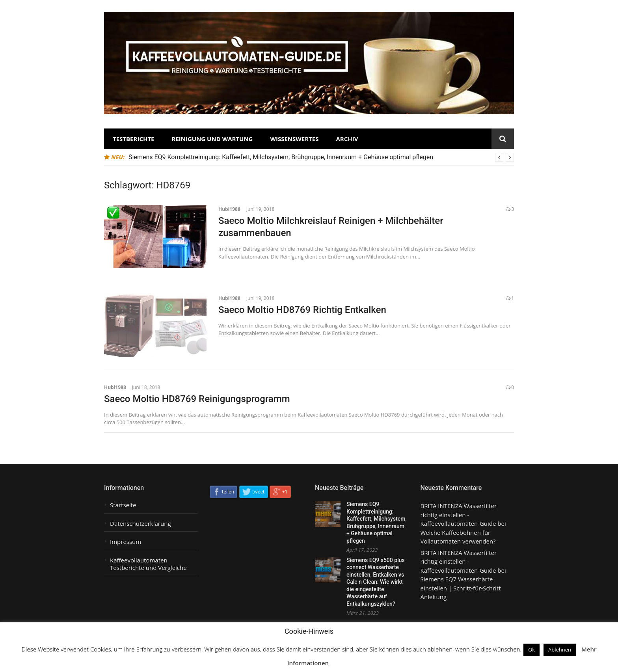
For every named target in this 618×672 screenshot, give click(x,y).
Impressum (126, 542)
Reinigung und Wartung (212, 139)
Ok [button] (531, 650)
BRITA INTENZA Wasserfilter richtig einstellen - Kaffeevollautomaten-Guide (459, 515)
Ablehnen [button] (560, 650)
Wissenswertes (294, 139)
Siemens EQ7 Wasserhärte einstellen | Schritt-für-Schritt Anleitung (461, 588)
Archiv (347, 139)
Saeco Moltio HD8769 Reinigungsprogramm (197, 399)
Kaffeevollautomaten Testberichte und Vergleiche (148, 564)
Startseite (123, 505)
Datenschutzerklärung (141, 524)
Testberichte (134, 139)
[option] (321, 157)
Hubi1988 (229, 209)
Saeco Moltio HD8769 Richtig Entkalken (302, 310)
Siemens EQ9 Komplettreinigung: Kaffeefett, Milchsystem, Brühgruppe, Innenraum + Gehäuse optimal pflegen (281, 157)
